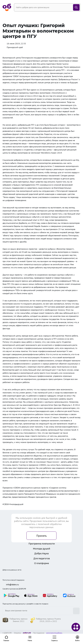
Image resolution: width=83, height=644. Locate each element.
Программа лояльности (42, 544)
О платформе (42, 563)
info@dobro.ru (11, 584)
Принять (41, 536)
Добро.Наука (41, 553)
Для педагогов (42, 558)
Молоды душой (41, 549)
